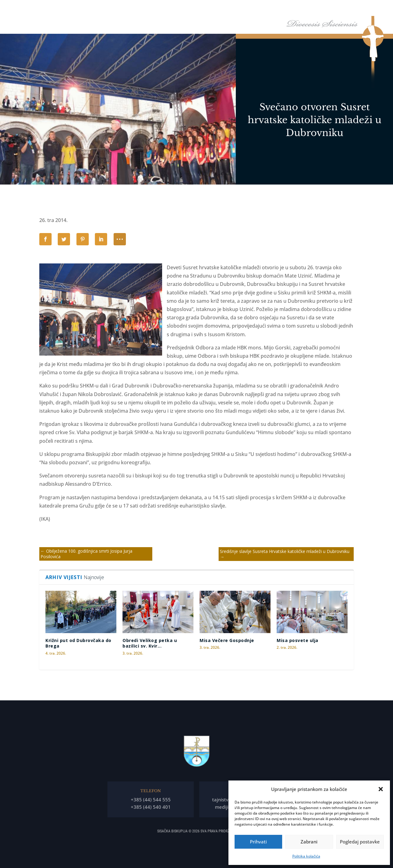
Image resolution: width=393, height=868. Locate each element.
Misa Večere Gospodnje (227, 640)
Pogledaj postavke (360, 842)
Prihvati (258, 842)
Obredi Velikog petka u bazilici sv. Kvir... (150, 643)
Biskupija (226, 9)
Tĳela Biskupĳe (263, 9)
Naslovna (174, 9)
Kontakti (368, 9)
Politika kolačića (306, 856)
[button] (381, 789)
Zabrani (309, 842)
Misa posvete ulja (298, 640)
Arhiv (342, 9)
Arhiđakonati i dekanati (307, 9)
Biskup (197, 9)
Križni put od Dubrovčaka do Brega (78, 643)
